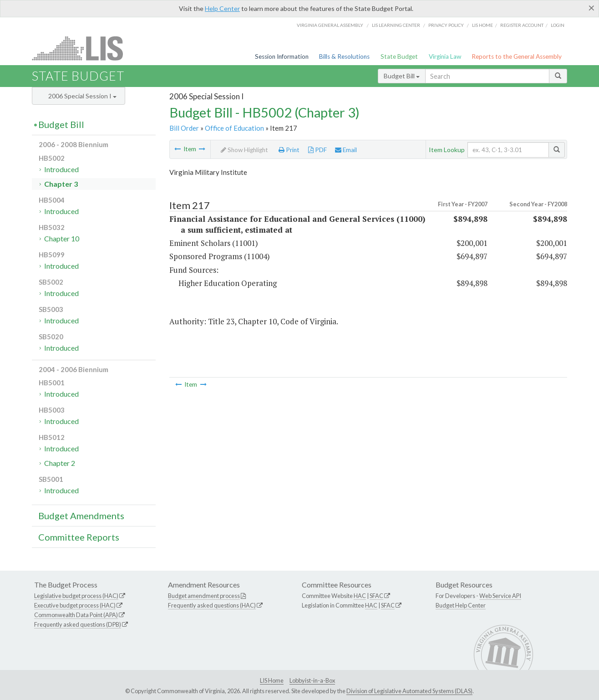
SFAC (376, 596)
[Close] (591, 8)
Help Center (222, 8)
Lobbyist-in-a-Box (312, 680)
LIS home (482, 25)
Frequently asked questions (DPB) (78, 624)
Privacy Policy (446, 25)
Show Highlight (244, 150)
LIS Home (272, 680)
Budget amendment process (204, 596)
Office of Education (234, 128)
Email (346, 150)
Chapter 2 (60, 463)
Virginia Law (445, 56)
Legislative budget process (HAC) (76, 596)
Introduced (61, 169)
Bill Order (184, 128)
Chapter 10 (62, 238)
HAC (360, 596)
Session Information (282, 56)
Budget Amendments (81, 516)
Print (289, 150)
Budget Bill (402, 76)
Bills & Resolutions (344, 56)
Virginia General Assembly (330, 25)
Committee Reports (79, 537)
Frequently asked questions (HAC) (212, 605)
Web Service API (500, 596)
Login (558, 25)
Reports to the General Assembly (517, 56)
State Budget (399, 56)
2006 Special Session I (82, 96)
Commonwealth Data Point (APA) (76, 615)
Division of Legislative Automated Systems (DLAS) (409, 691)
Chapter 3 (61, 184)
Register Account (522, 25)
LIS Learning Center (396, 25)
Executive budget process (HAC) (75, 605)
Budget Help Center (461, 605)
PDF (317, 150)
